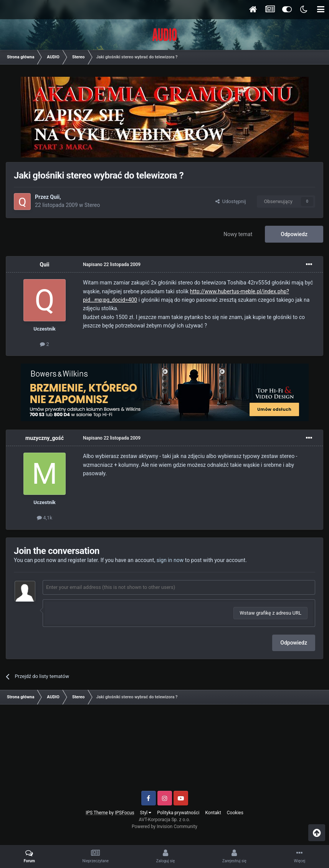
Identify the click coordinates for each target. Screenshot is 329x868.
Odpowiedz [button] (294, 643)
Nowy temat (238, 234)
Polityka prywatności (178, 813)
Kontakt (213, 813)
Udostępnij (231, 201)
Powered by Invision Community (164, 827)
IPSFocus (124, 813)
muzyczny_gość (45, 438)
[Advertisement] (165, 751)
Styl (146, 813)
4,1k (45, 518)
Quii (55, 197)
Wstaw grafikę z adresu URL (270, 613)
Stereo (92, 205)
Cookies (235, 813)
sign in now (170, 560)
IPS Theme (97, 813)
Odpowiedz (294, 234)
